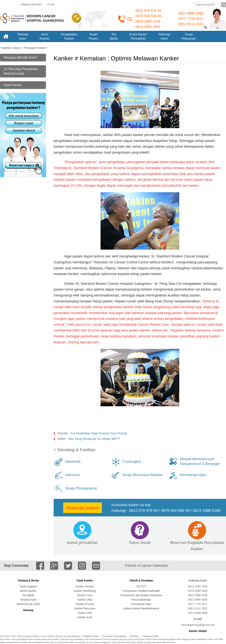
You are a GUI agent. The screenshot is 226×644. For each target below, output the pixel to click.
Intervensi (73, 475)
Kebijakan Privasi (91, 636)
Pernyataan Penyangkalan (114, 636)
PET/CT (141, 586)
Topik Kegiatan (28, 586)
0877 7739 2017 (191, 19)
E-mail (51, 4)
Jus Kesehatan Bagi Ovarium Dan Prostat (99, 433)
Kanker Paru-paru (85, 608)
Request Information (31, 4)
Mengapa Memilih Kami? (21, 57)
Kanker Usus (85, 595)
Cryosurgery (132, 462)
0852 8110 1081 (191, 24)
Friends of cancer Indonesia (146, 566)
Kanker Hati (85, 613)
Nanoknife (73, 462)
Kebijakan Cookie (151, 636)
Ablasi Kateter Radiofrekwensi (141, 608)
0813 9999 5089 (191, 13)
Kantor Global (198, 631)
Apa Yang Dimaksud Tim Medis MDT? (94, 439)
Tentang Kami (28, 600)
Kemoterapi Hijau (193, 475)
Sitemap (28, 610)
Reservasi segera (82, 508)
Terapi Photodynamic (81, 488)
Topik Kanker (85, 580)
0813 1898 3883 (148, 27)
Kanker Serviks (85, 586)
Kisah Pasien (13, 85)
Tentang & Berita (28, 580)
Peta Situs (134, 636)
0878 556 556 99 (148, 16)
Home (6, 36)
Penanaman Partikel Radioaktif (141, 591)
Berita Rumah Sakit (28, 604)
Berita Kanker (28, 591)
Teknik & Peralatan (141, 580)
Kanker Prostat (85, 604)
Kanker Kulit (85, 617)
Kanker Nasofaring (85, 591)
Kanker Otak (85, 600)
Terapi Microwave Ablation (143, 475)
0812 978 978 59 (148, 11)
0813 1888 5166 (148, 21)
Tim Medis (28, 595)
